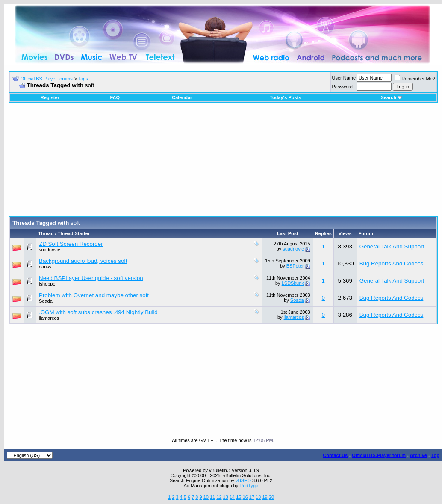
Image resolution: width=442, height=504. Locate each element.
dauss (45, 267)
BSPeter (295, 266)
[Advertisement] (223, 162)
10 (206, 497)
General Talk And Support (392, 246)
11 (212, 497)
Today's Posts (285, 97)
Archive (418, 455)
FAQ (115, 97)
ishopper (48, 284)
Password (342, 87)
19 (265, 497)
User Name (344, 78)
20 (271, 497)
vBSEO (243, 480)
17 (252, 497)
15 (239, 497)
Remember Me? (415, 79)
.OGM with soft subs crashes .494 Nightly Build (98, 312)
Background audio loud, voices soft (83, 261)
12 (219, 497)
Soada (46, 301)
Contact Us (335, 455)
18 (258, 497)
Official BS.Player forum (379, 455)
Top (435, 455)
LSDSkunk (293, 283)
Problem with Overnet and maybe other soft (94, 295)
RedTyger (250, 486)
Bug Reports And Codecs (392, 264)
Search (391, 97)
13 (226, 497)
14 (232, 497)
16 (245, 497)
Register (50, 97)
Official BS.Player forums (47, 79)
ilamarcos (49, 318)
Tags (83, 79)
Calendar (182, 97)
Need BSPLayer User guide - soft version (91, 278)
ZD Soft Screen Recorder (71, 244)
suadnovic (50, 250)
